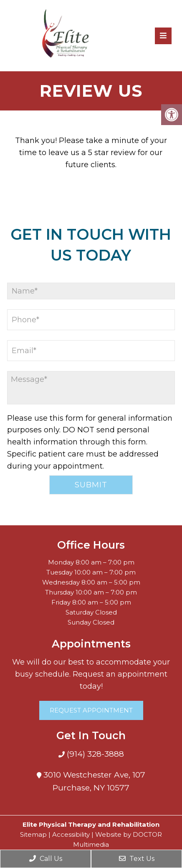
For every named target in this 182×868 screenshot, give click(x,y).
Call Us (46, 859)
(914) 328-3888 (94, 754)
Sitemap (33, 834)
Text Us (137, 859)
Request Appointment (91, 710)
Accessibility (71, 834)
